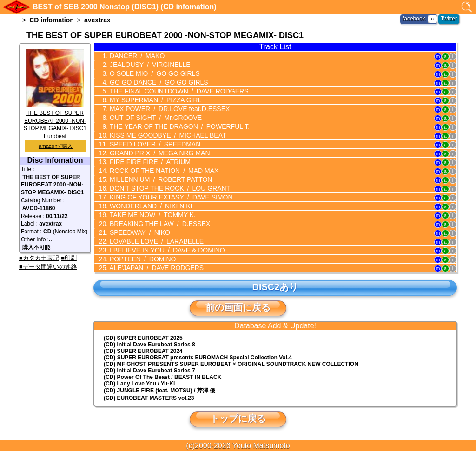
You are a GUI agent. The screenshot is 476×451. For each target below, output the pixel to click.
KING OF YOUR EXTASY (170, 197)
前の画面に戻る (238, 307)
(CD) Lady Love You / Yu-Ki (139, 384)
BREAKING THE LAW (159, 224)
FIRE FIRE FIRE (149, 162)
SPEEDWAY (139, 232)
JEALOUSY (149, 65)
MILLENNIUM (160, 179)
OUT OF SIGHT (155, 118)
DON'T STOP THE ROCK (169, 188)
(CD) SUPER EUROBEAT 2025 (143, 338)
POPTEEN (142, 259)
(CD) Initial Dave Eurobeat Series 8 (149, 345)
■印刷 (69, 258)
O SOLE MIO (154, 73)
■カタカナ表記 (39, 258)
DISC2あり (275, 287)
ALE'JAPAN (156, 268)
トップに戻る (238, 418)
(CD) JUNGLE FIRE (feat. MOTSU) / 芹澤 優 (159, 391)
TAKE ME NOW (152, 215)
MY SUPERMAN (155, 100)
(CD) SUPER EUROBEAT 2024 (143, 351)
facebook (414, 19)
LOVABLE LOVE (156, 241)
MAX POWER (169, 109)
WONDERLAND (150, 206)
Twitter (449, 19)
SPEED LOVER (154, 144)
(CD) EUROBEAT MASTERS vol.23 (149, 398)
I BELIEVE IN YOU (166, 250)
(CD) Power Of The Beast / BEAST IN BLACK (162, 377)
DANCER (136, 56)
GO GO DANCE (158, 82)
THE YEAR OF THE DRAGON (179, 126)
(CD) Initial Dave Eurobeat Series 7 (149, 371)
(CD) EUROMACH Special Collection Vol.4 (198, 358)
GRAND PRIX (159, 153)
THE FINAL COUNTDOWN (178, 91)
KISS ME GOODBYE (167, 135)
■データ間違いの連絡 (48, 267)
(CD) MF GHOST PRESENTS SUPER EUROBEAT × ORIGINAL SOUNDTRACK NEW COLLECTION (231, 364)
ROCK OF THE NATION (163, 171)
